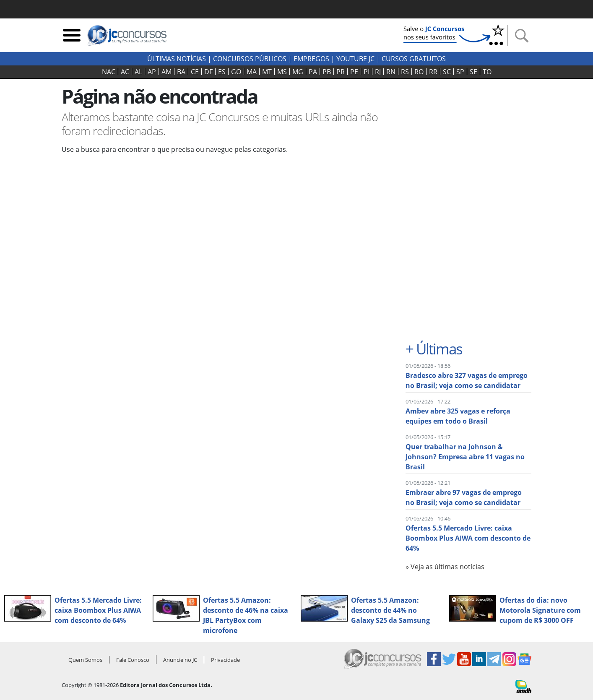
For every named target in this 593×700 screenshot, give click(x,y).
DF (208, 72)
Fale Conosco (133, 660)
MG (298, 72)
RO (419, 72)
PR (341, 72)
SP (460, 72)
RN (391, 72)
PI (367, 72)
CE (195, 72)
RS (405, 72)
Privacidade (225, 660)
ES (222, 72)
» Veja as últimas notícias (445, 567)
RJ (378, 72)
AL (138, 72)
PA (313, 72)
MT (267, 72)
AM (166, 72)
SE (473, 72)
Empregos (311, 59)
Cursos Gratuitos (414, 59)
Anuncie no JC (180, 660)
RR (433, 72)
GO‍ (236, 72)
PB (327, 72)
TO (487, 72)
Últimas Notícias (177, 59)
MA (252, 72)
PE (354, 72)
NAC (109, 72)
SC (447, 72)
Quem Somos (85, 660)
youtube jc (355, 59)
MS (282, 72)
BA (181, 72)
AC (125, 72)
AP (152, 72)
